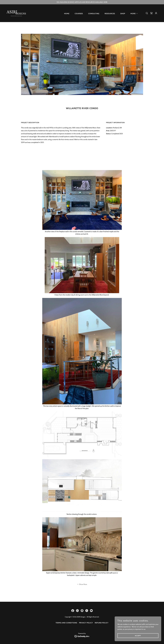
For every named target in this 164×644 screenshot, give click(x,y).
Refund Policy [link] (102, 623)
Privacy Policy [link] (86, 623)
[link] (16, 13)
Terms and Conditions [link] (66, 623)
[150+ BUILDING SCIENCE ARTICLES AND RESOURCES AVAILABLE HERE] (82, 2)
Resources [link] (110, 14)
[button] (133, 14)
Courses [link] (79, 14)
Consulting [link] (94, 14)
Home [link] (67, 14)
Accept (138, 636)
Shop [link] (123, 14)
